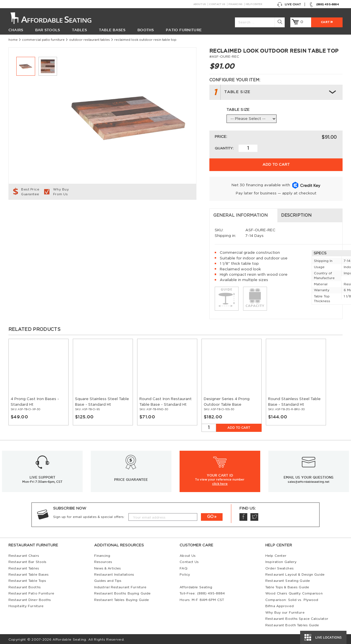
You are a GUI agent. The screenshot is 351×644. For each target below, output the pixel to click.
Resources (103, 561)
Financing (235, 4)
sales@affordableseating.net (309, 481)
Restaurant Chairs (24, 554)
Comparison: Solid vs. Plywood (292, 598)
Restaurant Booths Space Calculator (297, 618)
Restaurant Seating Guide (288, 580)
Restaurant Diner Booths (30, 598)
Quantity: (224, 148)
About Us (200, 4)
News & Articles (108, 567)
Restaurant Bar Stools (28, 561)
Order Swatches (279, 567)
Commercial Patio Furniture (43, 40)
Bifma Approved (279, 605)
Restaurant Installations (114, 573)
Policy (185, 573)
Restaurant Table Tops (27, 580)
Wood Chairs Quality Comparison (294, 592)
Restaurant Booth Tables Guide (292, 624)
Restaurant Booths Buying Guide (123, 592)
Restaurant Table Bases (29, 573)
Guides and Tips (108, 580)
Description (123, 214)
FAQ (183, 567)
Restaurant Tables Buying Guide (122, 598)
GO (210, 516)
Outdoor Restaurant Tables (90, 40)
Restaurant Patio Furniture (31, 592)
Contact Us (217, 4)
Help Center (254, 4)
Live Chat (289, 4)
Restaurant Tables (24, 567)
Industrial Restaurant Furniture (120, 586)
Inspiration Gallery (281, 561)
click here (220, 483)
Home (13, 40)
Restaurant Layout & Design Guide (295, 573)
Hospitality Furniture (26, 605)
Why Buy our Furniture (285, 611)
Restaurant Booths (25, 586)
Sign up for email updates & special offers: (89, 515)
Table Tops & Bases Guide (287, 586)
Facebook (243, 516)
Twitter (254, 516)
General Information (39, 214)
